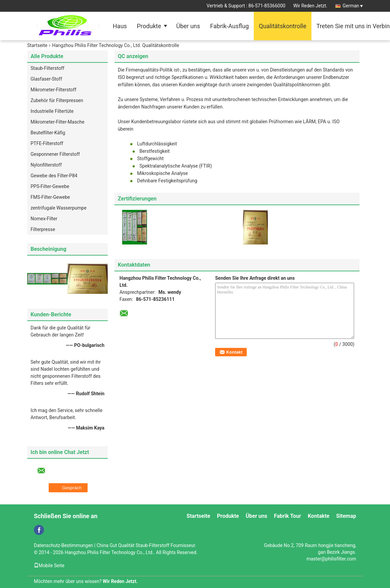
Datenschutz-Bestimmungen (63, 545)
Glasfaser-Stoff (46, 79)
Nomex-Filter (44, 219)
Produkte (149, 26)
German (353, 6)
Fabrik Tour (287, 516)
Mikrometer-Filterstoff (53, 90)
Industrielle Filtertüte (52, 111)
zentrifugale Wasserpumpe (59, 208)
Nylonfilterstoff (46, 165)
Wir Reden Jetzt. (310, 6)
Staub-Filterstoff (47, 68)
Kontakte (319, 516)
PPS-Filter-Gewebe (50, 186)
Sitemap (346, 516)
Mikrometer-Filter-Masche (57, 122)
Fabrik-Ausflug (229, 26)
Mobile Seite (49, 566)
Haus (120, 26)
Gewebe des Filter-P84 (54, 176)
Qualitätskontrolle (282, 26)
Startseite (37, 45)
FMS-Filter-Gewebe (50, 197)
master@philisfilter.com (331, 559)
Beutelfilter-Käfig (48, 133)
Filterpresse (43, 229)
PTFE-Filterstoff (47, 143)
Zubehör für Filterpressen (57, 100)
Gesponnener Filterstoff (55, 154)
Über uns (188, 26)
